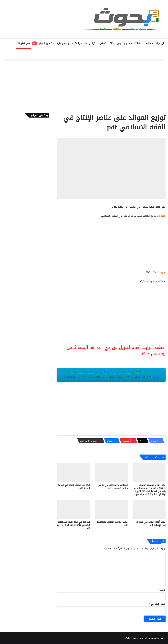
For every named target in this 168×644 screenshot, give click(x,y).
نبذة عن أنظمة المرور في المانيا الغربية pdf (74, 487)
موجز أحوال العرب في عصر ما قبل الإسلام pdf (151, 523)
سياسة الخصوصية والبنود (69, 43)
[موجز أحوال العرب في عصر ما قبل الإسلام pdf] (149, 509)
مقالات (149, 43)
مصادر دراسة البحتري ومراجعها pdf (112, 523)
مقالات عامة (135, 43)
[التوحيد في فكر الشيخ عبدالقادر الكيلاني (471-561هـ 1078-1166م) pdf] (73, 509)
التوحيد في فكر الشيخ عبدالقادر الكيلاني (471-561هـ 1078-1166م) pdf (73, 525)
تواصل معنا (89, 43)
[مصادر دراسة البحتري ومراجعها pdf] (111, 509)
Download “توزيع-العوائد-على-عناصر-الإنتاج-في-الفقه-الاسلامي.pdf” (111, 375)
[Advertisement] (84, 85)
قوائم (103, 43)
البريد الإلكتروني (157, 604)
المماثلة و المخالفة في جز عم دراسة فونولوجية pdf (113, 487)
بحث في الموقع (43, 43)
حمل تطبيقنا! (23, 43)
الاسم (162, 590)
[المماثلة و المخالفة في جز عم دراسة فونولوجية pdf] (111, 473)
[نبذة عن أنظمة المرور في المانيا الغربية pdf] (73, 473)
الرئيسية (160, 43)
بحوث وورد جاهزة (118, 43)
